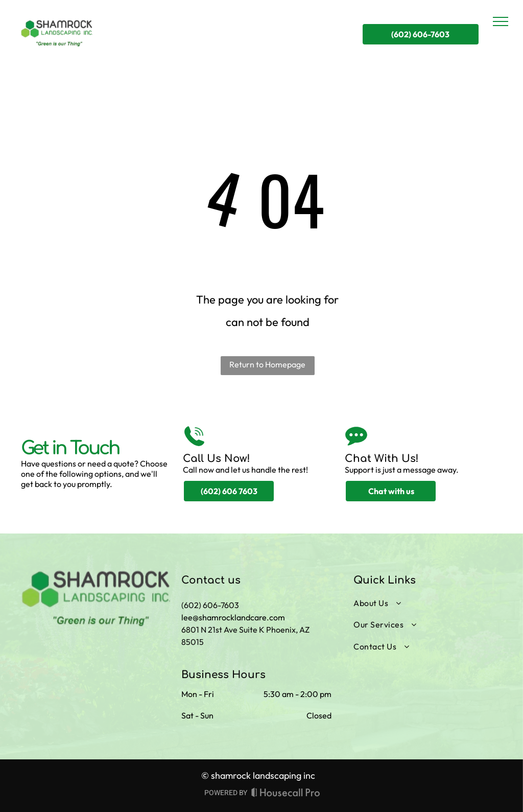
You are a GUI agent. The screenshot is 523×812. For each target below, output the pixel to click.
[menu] (501, 21)
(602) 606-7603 (210, 605)
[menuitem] (424, 603)
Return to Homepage (267, 364)
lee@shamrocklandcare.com (233, 617)
